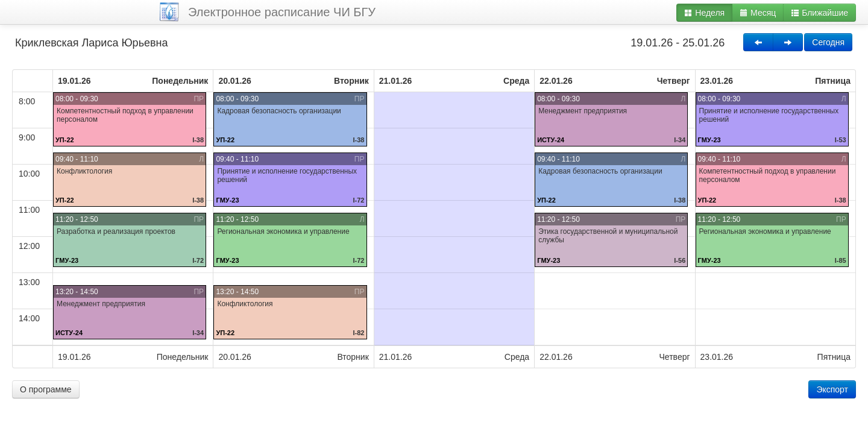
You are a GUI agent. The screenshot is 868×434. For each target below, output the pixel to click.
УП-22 (65, 140)
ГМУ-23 (67, 260)
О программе (46, 389)
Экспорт (832, 389)
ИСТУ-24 (69, 333)
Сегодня (828, 42)
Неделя (704, 13)
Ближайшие (819, 13)
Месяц (758, 13)
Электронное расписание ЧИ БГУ (282, 12)
